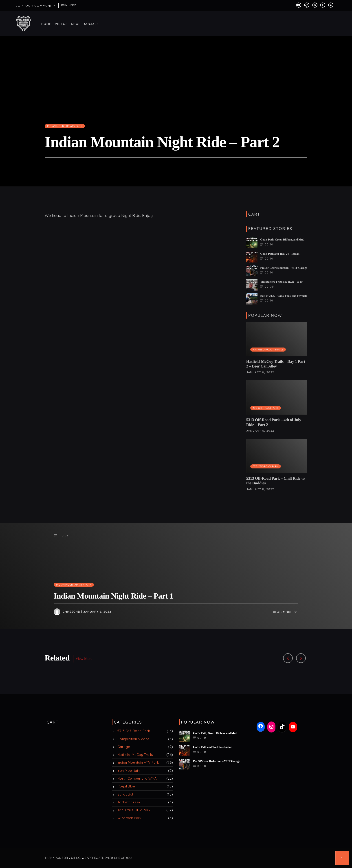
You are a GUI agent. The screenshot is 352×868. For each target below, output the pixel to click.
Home (46, 24)
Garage (124, 747)
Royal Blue (126, 786)
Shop (76, 24)
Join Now (68, 5)
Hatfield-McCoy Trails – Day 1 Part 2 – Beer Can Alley (276, 364)
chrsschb (71, 612)
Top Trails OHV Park (134, 810)
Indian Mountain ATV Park (65, 126)
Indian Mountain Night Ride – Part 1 (114, 596)
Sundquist (125, 794)
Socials (91, 24)
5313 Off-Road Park (266, 408)
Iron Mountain (129, 771)
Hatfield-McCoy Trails (268, 350)
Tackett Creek (129, 802)
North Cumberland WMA (137, 778)
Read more (285, 612)
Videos (61, 24)
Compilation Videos (134, 739)
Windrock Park (130, 818)
